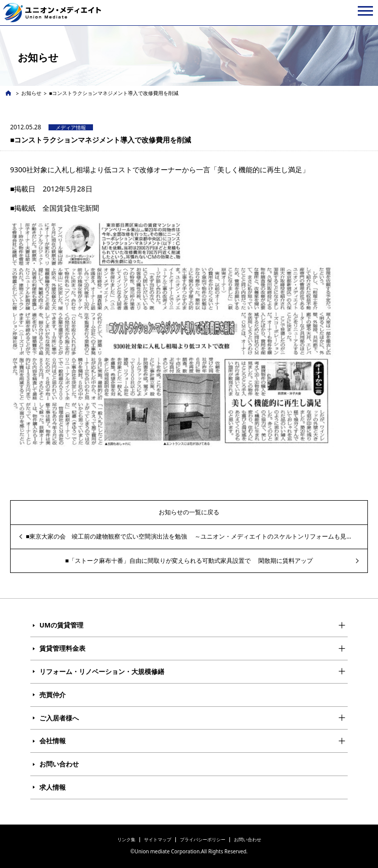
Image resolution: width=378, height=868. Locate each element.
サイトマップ (158, 839)
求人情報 (53, 787)
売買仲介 (53, 695)
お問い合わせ (59, 764)
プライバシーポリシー (203, 839)
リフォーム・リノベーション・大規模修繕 (102, 671)
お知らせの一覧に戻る (189, 512)
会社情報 (53, 741)
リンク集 (126, 839)
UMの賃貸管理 (61, 625)
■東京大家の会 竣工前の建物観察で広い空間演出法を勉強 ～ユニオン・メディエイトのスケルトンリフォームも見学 (189, 536)
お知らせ (31, 93)
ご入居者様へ (59, 718)
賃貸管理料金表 (62, 648)
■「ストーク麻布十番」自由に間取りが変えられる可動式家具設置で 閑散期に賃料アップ (189, 561)
